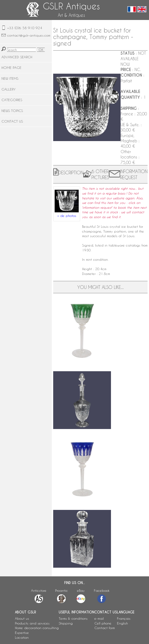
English (122, 623)
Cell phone (103, 623)
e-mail (99, 618)
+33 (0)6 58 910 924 (25, 28)
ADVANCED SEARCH (17, 57)
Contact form (105, 628)
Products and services (32, 623)
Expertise (22, 633)
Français (124, 618)
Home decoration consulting (37, 628)
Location (22, 637)
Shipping (66, 623)
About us (22, 618)
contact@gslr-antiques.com (29, 35)
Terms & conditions (73, 618)
